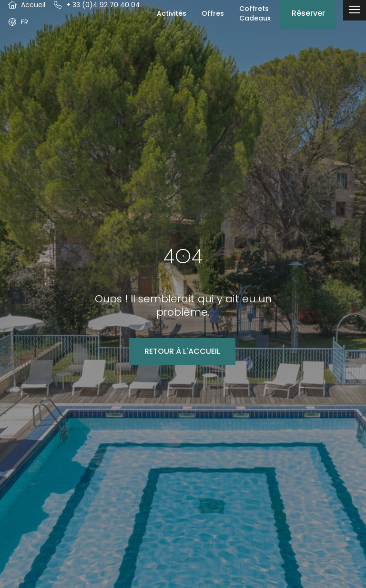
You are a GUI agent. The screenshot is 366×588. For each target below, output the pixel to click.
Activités (172, 13)
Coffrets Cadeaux (255, 13)
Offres (213, 13)
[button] (18, 22)
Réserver (308, 13)
